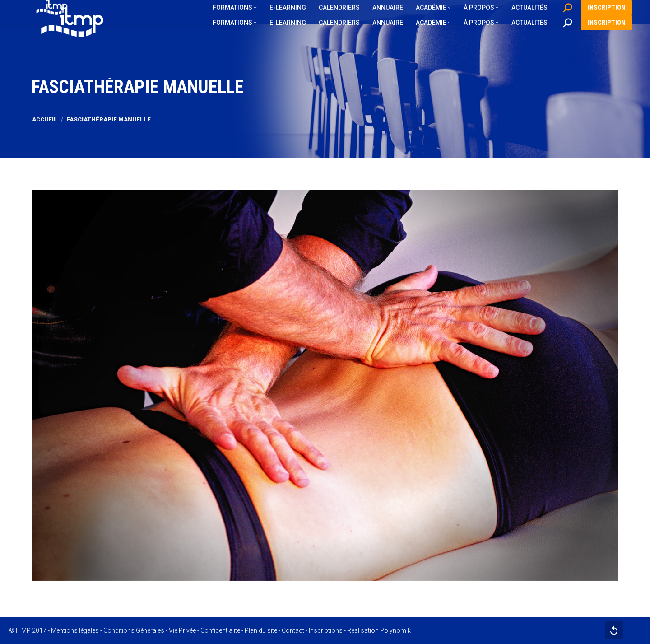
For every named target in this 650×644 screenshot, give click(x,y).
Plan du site (261, 630)
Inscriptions (326, 630)
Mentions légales (75, 630)
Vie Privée (182, 630)
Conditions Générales (134, 630)
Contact (293, 630)
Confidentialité (220, 630)
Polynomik (395, 630)
